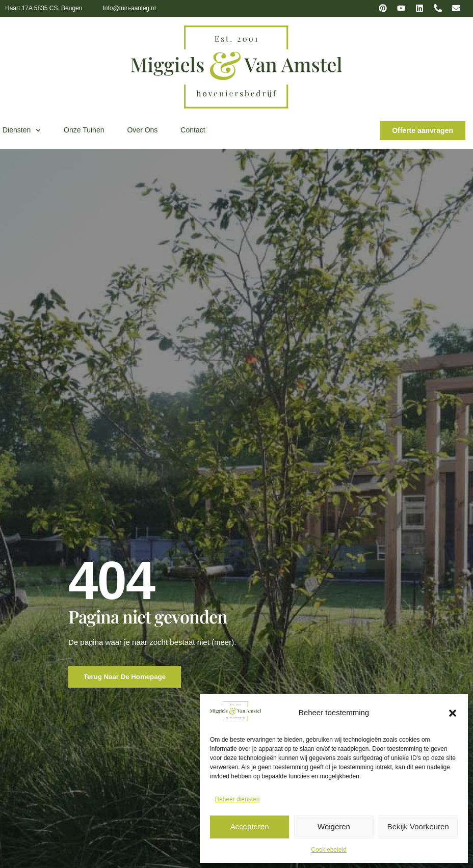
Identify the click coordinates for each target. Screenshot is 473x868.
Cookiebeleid (329, 850)
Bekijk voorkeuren (418, 826)
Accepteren (250, 826)
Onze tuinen (84, 130)
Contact (193, 130)
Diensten (22, 130)
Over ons (142, 130)
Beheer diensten (237, 799)
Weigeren (334, 826)
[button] (453, 713)
